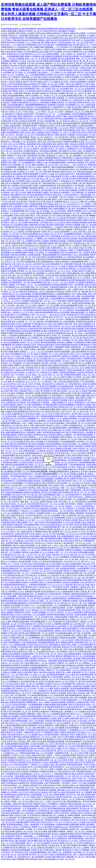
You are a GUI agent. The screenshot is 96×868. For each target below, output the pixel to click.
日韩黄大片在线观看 (77, 137)
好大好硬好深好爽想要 (39, 365)
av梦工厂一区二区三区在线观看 (60, 278)
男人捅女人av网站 (69, 176)
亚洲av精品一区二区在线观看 (43, 70)
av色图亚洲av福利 (65, 804)
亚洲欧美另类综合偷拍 (84, 596)
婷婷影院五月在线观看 (21, 665)
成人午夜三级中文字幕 (69, 541)
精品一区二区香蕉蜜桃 (77, 36)
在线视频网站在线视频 (72, 234)
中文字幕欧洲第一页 (79, 192)
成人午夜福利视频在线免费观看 (53, 220)
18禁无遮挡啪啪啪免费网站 (82, 114)
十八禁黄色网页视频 (59, 774)
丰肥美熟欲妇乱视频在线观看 (27, 296)
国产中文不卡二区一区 (70, 412)
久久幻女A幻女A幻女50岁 (75, 767)
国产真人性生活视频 (49, 430)
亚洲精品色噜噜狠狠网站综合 (65, 811)
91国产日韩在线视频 (25, 596)
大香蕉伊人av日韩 (86, 622)
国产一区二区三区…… (64, 165)
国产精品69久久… (10, 377)
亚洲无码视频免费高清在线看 (66, 345)
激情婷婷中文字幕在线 (55, 292)
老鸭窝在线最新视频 (54, 349)
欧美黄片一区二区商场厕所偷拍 (59, 605)
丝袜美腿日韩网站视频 (22, 326)
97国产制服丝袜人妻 (11, 661)
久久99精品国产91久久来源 (61, 107)
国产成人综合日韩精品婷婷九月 (51, 264)
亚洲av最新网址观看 (69, 96)
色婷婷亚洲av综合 (8, 580)
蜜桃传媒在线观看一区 (79, 312)
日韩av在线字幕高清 (40, 257)
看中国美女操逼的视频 (55, 225)
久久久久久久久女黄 (83, 543)
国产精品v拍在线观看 (35, 195)
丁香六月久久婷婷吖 (66, 197)
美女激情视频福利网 (58, 66)
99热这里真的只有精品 (14, 52)
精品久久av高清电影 (59, 626)
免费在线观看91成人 (74, 801)
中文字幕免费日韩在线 (64, 70)
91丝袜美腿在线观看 (29, 642)
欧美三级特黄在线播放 (35, 783)
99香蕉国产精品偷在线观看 (14, 829)
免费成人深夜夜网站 (30, 206)
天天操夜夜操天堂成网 (82, 342)
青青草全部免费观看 (44, 213)
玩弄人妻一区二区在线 (81, 776)
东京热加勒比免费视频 (48, 151)
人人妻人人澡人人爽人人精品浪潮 (23, 479)
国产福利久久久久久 (74, 714)
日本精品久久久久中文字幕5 (23, 312)
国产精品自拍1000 (50, 841)
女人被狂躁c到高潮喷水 (68, 419)
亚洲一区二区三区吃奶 (12, 188)
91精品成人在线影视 (77, 144)
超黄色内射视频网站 (29, 725)
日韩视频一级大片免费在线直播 (49, 176)
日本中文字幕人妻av (9, 275)
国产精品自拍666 (28, 227)
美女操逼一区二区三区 (25, 135)
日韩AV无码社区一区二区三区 (84, 449)
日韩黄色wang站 (41, 162)
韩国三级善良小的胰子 (50, 181)
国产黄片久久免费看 (83, 363)
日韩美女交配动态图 (76, 98)
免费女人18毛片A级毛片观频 (63, 199)
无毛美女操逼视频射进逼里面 (21, 751)
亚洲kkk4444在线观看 (24, 273)
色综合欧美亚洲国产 (53, 566)
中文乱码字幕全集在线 (33, 515)
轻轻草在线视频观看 (82, 317)
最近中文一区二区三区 (12, 631)
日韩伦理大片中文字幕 (37, 202)
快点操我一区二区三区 (54, 723)
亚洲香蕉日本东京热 (31, 508)
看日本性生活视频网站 (48, 386)
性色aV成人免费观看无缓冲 (34, 723)
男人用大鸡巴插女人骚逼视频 (81, 647)
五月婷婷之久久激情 (47, 174)
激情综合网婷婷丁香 (83, 511)
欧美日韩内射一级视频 (29, 86)
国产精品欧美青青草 (71, 622)
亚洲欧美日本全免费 (43, 199)
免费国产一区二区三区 (75, 831)
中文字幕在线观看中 (52, 442)
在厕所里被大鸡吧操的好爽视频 (48, 259)
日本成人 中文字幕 (51, 269)
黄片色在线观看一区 (26, 377)
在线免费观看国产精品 (15, 132)
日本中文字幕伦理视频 (66, 737)
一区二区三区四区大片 (14, 508)
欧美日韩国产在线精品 (24, 229)
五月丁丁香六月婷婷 (36, 522)
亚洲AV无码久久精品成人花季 (38, 407)
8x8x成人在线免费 (8, 33)
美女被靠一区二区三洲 (34, 333)
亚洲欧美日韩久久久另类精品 (38, 66)
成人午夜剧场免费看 (57, 795)
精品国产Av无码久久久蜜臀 (57, 425)
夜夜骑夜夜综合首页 (82, 301)
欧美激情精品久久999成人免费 (49, 718)
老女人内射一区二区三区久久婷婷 (25, 264)
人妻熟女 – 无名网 (53, 755)
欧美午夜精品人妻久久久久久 (54, 204)
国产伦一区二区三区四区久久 (69, 751)
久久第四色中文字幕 (11, 259)
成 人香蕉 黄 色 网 (15, 246)
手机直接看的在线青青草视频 (16, 668)
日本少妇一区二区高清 (12, 356)
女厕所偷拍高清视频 (47, 409)
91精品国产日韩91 (46, 347)
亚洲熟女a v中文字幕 (77, 725)
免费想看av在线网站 (70, 601)
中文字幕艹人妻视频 (64, 319)
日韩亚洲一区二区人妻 (66, 68)
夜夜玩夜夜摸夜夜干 (9, 820)
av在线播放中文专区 (24, 490)
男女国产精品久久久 (81, 45)
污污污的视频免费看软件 (85, 197)
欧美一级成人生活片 (34, 628)
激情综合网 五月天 (76, 827)
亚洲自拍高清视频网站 (59, 280)
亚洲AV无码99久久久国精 (27, 718)
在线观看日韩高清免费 (35, 236)
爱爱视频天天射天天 (24, 626)
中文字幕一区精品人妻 (19, 449)
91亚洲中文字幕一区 (72, 292)
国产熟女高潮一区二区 (50, 190)
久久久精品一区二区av (38, 675)
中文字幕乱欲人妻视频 (14, 386)
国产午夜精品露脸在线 (71, 273)
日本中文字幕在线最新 (9, 511)
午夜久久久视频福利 (82, 850)
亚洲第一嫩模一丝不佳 (48, 68)
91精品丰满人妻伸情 (87, 146)
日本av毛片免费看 (40, 831)
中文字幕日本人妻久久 (12, 79)
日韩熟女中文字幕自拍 (63, 520)
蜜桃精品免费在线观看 (49, 511)
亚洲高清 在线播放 (72, 77)
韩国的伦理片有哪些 (78, 33)
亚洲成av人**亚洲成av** (17, 158)
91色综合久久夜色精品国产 (64, 543)
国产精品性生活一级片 (35, 781)
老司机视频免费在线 (46, 631)
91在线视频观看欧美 (63, 294)
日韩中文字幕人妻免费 (83, 762)
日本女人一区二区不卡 (12, 301)
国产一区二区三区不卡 (44, 571)
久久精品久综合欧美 (26, 462)
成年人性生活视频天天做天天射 (61, 324)
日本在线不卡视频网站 (15, 393)
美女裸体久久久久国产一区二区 (29, 172)
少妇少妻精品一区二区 (24, 285)
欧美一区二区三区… (45, 589)
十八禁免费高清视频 (81, 250)
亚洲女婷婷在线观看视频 (44, 312)
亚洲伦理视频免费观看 (53, 522)
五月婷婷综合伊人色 (84, 167)
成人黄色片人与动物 (37, 102)
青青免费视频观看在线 (34, 38)
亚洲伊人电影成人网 (82, 592)
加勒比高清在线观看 (40, 490)
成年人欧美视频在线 (79, 209)
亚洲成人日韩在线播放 (31, 536)
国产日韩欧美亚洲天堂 (15, 515)
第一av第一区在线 (71, 248)
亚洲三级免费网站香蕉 (35, 123)
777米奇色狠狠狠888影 (77, 465)
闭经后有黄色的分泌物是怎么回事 (71, 379)
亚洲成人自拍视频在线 (50, 331)
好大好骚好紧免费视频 (28, 670)
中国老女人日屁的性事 (15, 359)
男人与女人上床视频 (81, 848)
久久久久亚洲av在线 (33, 42)
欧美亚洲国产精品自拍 (82, 47)
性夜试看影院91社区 (18, 195)
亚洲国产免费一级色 (85, 758)
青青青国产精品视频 (33, 592)
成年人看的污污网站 (59, 116)
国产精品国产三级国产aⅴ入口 (85, 160)
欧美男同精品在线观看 (77, 280)
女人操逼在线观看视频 (12, 725)
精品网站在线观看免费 (84, 326)
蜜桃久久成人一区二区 (39, 370)
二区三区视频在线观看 (42, 285)
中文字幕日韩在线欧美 (32, 363)
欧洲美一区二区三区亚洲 (15, 68)
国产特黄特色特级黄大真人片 (15, 236)
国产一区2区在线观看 (49, 638)
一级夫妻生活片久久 (25, 518)
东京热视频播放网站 (13, 331)
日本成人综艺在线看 (41, 389)
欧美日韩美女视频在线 (57, 370)
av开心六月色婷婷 (8, 305)
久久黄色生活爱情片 (54, 273)
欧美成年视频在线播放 (42, 109)
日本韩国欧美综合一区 (37, 130)
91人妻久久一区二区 (64, 156)
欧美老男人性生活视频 (24, 278)
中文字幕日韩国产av (56, 395)
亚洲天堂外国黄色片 (56, 77)
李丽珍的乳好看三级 (20, 804)
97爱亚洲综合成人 (80, 229)
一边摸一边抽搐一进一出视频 (71, 54)
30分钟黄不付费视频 (71, 52)
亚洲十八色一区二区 (33, 59)
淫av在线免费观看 (21, 748)
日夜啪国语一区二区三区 (74, 112)
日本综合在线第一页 (83, 135)
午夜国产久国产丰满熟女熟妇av (55, 49)
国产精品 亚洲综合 (79, 529)
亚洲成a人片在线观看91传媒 (32, 582)
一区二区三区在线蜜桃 (45, 352)
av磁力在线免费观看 (76, 116)
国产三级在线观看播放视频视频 (26, 289)
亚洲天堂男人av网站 (69, 645)
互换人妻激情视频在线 (66, 536)
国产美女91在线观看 (51, 38)
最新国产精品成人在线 (49, 502)
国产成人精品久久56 (39, 580)
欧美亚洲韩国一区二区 (75, 423)
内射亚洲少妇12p (88, 292)
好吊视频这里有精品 (16, 38)
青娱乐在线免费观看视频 (35, 566)
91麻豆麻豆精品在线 (21, 40)
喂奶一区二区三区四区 (46, 633)
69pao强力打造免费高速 (12, 239)
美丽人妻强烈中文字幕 (70, 63)
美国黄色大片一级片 (52, 568)
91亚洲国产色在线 (36, 658)
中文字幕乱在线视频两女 (33, 405)
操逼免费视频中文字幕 (46, 559)
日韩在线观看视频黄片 (15, 105)
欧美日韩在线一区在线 (42, 275)
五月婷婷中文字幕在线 (29, 183)
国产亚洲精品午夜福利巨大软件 (24, 345)
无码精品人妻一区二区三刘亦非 (15, 488)
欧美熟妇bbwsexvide (61, 827)
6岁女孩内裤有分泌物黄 (32, 310)
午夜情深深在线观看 (58, 702)
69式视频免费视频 (50, 158)
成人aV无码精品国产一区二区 (81, 624)
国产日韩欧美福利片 (30, 45)
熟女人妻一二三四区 (43, 801)
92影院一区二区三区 (11, 213)
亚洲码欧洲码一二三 (74, 700)
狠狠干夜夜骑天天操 (28, 587)
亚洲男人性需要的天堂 (83, 246)
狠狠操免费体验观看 (69, 259)
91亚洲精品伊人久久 (11, 753)
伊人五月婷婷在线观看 (85, 534)
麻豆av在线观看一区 (60, 98)
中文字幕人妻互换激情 (36, 63)
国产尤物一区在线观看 (18, 63)
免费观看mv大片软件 (18, 61)
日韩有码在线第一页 (85, 811)
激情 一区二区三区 (77, 89)
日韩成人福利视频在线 (45, 139)
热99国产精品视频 (51, 735)
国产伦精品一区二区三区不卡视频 (51, 84)
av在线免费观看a (83, 568)
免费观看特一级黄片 (34, 432)
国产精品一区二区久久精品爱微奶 (70, 612)
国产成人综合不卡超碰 (85, 661)
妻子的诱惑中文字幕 (48, 391)
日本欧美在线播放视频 (14, 492)
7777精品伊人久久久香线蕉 (29, 511)
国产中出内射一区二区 (34, 211)
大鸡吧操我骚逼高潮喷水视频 (18, 56)
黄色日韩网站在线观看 (65, 642)
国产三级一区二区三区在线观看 (70, 527)
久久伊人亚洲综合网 (68, 72)
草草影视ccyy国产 (32, 68)
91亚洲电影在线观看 (29, 126)
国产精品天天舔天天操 (53, 195)
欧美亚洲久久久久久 (50, 716)
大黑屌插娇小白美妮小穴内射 (49, 126)
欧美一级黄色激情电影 (28, 661)
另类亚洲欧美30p (75, 384)
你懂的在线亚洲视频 (18, 255)
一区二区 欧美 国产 (61, 137)
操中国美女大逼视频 (18, 548)
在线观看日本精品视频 (30, 301)
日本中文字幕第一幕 (36, 384)
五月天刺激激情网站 (58, 518)
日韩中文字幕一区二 (79, 778)
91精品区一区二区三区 (77, 748)
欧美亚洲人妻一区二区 (48, 246)
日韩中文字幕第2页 (28, 513)
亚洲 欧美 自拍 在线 (13, 769)
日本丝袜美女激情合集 (9, 89)
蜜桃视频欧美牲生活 (18, 432)
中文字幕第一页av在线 (81, 377)
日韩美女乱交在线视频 (14, 527)
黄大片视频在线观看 (28, 139)
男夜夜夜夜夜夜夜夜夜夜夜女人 (16, 585)
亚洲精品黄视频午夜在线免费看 (55, 705)
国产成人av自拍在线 (85, 515)
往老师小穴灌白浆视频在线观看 (15, 721)
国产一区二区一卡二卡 (48, 301)
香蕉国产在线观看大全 (82, 227)
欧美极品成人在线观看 (48, 508)
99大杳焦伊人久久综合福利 (34, 340)
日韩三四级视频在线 (9, 149)
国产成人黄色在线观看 (68, 190)
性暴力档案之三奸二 (13, 550)
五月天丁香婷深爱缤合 (52, 645)
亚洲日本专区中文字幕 (12, 771)
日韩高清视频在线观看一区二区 (19, 610)
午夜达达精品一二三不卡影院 (48, 72)
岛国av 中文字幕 (62, 179)
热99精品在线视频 (50, 405)
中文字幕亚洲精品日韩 (57, 580)
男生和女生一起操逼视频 (18, 36)
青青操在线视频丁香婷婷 (13, 405)
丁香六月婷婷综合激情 (57, 665)
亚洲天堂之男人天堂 (68, 172)
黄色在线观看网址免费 (70, 86)
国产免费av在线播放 (83, 266)
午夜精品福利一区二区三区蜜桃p (77, 75)
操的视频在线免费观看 (56, 742)
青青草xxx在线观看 (14, 206)
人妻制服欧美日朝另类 (32, 430)
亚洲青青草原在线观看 (84, 322)
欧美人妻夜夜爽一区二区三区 (73, 857)
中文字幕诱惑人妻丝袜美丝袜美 (37, 730)
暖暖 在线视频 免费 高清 (55, 102)
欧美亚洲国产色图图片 (40, 192)
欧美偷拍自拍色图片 (68, 568)
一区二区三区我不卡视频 (62, 377)
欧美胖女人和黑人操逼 (37, 488)
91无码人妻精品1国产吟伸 (35, 755)
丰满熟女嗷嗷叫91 (61, 725)
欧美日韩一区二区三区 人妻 (64, 326)
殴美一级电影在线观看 (34, 204)
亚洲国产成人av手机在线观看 (52, 677)
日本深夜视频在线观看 (24, 481)
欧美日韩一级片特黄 (49, 363)
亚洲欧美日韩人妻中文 (70, 61)
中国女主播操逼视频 (76, 649)
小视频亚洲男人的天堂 (85, 638)
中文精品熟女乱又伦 (69, 91)
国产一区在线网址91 (84, 829)
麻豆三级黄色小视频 (61, 144)
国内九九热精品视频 (32, 746)
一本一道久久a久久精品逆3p (12, 347)
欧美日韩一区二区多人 (75, 333)
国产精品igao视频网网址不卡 (29, 419)
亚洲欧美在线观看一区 (60, 608)
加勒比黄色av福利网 (43, 98)
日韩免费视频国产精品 (64, 45)
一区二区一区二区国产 (55, 112)
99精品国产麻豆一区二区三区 (57, 128)
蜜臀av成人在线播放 (65, 229)
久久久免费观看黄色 (80, 499)
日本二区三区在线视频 (55, 728)
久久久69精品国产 (10, 818)
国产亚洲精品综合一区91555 (35, 292)
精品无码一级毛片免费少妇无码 (44, 686)
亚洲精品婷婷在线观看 (66, 661)
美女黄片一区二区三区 (52, 96)
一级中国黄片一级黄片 (69, 783)
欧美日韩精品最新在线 (87, 239)
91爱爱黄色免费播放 (70, 142)
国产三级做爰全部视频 (49, 820)
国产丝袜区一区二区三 (43, 596)
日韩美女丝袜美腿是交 (70, 628)
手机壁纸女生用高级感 (17, 762)
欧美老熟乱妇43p (17, 446)
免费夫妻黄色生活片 (27, 543)
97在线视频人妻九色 (33, 368)
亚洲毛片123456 (18, 755)
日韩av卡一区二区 (12, 262)
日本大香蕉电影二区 (64, 100)
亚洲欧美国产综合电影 (37, 225)
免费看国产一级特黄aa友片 (81, 587)
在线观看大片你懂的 (84, 405)
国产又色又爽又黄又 (47, 45)
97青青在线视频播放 (49, 255)
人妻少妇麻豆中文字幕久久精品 (70, 151)
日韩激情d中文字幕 (45, 691)
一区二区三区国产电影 (84, 42)
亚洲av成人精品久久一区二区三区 (76, 121)
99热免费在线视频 (52, 322)
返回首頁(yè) (49, 481)
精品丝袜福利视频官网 (72, 123)
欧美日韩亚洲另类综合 (71, 382)
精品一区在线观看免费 (37, 335)
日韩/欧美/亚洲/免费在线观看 (64, 691)
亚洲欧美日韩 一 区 (78, 347)
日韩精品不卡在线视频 (21, 77)
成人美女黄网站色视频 (85, 169)
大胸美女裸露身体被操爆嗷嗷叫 (24, 160)
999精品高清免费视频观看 (20, 850)
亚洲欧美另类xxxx (40, 700)
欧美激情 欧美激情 (33, 232)
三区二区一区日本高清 (14, 151)
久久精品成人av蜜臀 (65, 250)
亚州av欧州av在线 (21, 601)
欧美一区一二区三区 (25, 555)
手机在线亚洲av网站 (74, 359)
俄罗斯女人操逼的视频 (27, 144)
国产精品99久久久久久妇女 (68, 841)
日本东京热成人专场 (56, 146)
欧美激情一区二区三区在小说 (28, 271)
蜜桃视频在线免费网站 (14, 100)
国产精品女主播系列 (76, 774)
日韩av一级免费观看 (76, 285)
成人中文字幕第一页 (25, 275)
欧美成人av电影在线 (44, 308)
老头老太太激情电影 (23, 324)
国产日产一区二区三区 (65, 317)
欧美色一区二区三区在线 (30, 342)
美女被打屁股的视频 (18, 123)
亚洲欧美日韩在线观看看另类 (17, 412)
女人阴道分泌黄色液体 (70, 718)
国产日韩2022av (21, 329)
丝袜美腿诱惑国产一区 (17, 282)
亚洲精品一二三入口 (27, 352)
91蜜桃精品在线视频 (79, 222)
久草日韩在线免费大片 (73, 495)
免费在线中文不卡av (75, 149)
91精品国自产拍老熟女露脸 (75, 395)
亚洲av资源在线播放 (44, 144)
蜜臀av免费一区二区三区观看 (33, 299)
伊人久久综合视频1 (64, 686)
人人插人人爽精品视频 (71, 349)
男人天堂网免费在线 (87, 541)
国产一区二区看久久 (35, 49)
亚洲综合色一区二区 (84, 684)
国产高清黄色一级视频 (74, 504)
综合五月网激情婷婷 (46, 725)
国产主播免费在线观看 (85, 675)
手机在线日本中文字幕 (75, 315)
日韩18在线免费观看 (80, 430)
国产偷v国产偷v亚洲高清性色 (22, 474)
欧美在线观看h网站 (74, 66)
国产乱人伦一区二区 (82, 492)
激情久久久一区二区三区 (31, 550)
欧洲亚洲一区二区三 (71, 723)
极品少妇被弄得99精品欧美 (59, 365)
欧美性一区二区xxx (25, 149)
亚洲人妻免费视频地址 (45, 262)
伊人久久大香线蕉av (47, 552)
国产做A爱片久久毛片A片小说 (22, 608)
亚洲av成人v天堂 (89, 564)
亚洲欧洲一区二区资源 (65, 663)
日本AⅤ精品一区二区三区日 (83, 852)
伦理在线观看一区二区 (26, 199)
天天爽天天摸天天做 (78, 132)
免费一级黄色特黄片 (38, 425)
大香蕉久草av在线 (26, 649)
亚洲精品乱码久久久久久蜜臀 (84, 818)
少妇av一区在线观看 (36, 721)
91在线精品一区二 (22, 75)
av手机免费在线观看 (74, 460)
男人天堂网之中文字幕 (42, 624)
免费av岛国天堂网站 (85, 439)
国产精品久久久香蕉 (27, 98)
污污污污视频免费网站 (64, 139)
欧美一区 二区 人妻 (55, 375)
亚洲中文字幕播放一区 (34, 96)
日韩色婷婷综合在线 (20, 698)
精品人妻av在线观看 (58, 765)
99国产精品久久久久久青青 (42, 326)
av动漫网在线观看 (33, 255)
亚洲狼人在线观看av (15, 469)
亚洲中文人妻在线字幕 (41, 149)
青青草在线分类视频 (43, 33)
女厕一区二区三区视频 (39, 146)
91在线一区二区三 (8, 75)
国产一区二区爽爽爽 (13, 552)
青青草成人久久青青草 (14, 732)
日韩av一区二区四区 (43, 89)
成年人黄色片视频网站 (82, 324)
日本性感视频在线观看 (52, 338)
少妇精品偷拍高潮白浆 (47, 186)
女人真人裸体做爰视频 (76, 626)
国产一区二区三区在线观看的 (45, 229)
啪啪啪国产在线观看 (56, 105)
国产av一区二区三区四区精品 (84, 481)
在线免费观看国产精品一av (81, 262)
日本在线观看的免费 (65, 386)
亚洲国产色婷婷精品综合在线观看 (43, 790)
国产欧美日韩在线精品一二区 (23, 571)
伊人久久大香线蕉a (18, 232)
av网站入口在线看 (71, 146)
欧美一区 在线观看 (37, 594)
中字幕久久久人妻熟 (45, 688)
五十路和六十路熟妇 (66, 266)
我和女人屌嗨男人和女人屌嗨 (69, 296)
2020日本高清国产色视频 (28, 186)
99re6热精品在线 (11, 361)
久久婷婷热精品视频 (72, 485)
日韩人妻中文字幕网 (69, 432)
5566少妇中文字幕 (19, 495)
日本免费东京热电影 (85, 190)
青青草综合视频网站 (53, 781)
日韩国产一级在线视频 (42, 649)
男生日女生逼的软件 (23, 455)
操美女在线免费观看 (27, 89)
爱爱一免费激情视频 (20, 269)
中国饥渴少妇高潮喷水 (78, 365)
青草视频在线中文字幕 (64, 160)
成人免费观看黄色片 (31, 100)
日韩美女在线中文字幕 (15, 190)
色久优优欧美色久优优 (73, 252)
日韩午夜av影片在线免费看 (26, 176)
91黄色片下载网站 (17, 220)
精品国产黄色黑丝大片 (65, 850)
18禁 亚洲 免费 (23, 855)
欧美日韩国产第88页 (66, 446)
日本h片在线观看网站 (12, 342)
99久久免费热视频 (85, 91)
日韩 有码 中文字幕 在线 (75, 795)
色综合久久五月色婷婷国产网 (78, 518)
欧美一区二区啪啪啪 (25, 241)
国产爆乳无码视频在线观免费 (63, 275)
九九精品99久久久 (33, 372)
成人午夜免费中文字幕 (82, 469)
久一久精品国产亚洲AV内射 (62, 227)
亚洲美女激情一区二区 (37, 36)
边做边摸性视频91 (75, 49)
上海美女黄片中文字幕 (81, 100)
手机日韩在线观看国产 (74, 742)
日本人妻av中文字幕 (35, 61)
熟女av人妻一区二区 (35, 119)
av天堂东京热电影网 (15, 84)
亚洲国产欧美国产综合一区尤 (81, 479)
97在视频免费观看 (17, 211)
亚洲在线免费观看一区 (74, 728)
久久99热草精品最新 (85, 645)
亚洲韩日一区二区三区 (43, 377)
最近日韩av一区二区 (63, 559)
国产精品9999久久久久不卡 (32, 54)
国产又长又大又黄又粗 (12, 308)
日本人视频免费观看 (27, 451)
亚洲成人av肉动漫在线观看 (21, 562)
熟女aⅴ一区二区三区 (23, 693)
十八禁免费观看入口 (74, 730)
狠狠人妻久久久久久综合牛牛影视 (57, 222)
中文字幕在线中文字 (64, 47)
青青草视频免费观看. (15, 825)
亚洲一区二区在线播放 (60, 89)
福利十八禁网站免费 (33, 220)
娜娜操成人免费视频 (58, 730)
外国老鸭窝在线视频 (46, 243)
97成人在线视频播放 (51, 437)
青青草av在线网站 (30, 589)
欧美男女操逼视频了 (58, 423)
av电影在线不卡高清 (67, 735)
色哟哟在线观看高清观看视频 (52, 416)
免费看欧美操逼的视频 (21, 622)
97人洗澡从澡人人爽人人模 (40, 169)
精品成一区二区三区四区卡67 (42, 137)
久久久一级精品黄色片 (22, 70)
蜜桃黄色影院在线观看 (52, 61)
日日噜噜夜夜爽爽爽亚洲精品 (43, 294)
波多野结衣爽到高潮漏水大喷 (83, 303)
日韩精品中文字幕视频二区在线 (73, 356)
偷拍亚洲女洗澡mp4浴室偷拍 (45, 435)
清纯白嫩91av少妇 (19, 142)
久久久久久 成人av (64, 271)
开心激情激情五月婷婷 (50, 732)
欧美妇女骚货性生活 (49, 592)
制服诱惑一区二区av (53, 63)
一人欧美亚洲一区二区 (50, 578)
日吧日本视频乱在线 (34, 841)
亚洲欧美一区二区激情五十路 (31, 338)
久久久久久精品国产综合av (83, 670)
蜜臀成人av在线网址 (64, 435)
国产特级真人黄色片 (49, 42)
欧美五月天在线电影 (53, 668)
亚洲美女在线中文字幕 (24, 82)
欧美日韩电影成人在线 (34, 859)
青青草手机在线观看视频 (15, 465)
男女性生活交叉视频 (49, 492)
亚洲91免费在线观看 (69, 126)
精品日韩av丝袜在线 (47, 672)
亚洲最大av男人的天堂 (55, 75)
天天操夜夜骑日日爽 (42, 135)
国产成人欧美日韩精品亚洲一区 (65, 308)
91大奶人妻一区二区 (76, 287)
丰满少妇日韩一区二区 (68, 331)
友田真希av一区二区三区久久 (21, 389)
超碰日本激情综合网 (65, 492)
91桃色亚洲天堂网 (51, 119)
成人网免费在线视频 (20, 252)
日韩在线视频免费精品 (15, 96)
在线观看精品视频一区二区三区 (80, 836)
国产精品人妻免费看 (13, 179)
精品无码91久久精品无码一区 (56, 384)
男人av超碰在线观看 (65, 592)
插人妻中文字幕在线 (18, 66)
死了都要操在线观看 (78, 571)
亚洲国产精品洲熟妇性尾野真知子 (18, 656)
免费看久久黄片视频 (9, 162)
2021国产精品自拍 (85, 361)
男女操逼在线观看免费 (66, 610)
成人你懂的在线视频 (51, 54)
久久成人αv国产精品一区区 (81, 232)
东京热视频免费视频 (38, 75)
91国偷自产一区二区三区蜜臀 (48, 305)
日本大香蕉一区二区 (66, 502)
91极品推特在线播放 (85, 172)
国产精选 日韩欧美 (12, 86)
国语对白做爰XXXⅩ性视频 (66, 409)
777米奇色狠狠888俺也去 (18, 476)
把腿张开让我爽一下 (67, 716)
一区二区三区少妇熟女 (26, 801)
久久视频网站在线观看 (60, 624)
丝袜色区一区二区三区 (50, 679)
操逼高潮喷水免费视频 (57, 831)
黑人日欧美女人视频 (16, 502)
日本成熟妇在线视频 (71, 573)
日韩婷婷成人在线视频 (75, 162)
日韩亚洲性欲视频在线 (58, 287)
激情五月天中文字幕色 (65, 525)
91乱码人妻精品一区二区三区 (27, 248)
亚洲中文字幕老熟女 (62, 813)
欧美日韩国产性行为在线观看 (51, 52)
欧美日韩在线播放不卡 (66, 186)
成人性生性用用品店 (34, 603)
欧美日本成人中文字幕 (84, 389)
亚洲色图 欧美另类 (86, 38)
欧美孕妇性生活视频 (69, 183)
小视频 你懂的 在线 (19, 119)
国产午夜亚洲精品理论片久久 (50, 183)
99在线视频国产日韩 (56, 252)
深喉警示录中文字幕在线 (16, 402)
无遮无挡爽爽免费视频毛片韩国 (28, 619)
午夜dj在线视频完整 (42, 107)
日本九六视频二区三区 (50, 709)
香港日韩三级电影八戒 (63, 243)
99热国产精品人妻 (79, 520)
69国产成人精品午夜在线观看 (57, 40)
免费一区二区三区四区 (70, 668)
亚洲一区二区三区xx (9, 241)
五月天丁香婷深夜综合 (53, 236)
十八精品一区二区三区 (32, 317)
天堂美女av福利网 (58, 843)
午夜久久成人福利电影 (82, 70)
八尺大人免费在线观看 (66, 363)
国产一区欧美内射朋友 (40, 400)
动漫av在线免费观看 (30, 156)
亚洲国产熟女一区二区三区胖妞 (80, 617)
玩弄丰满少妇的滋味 (70, 239)
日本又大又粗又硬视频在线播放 (69, 654)
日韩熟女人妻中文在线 (63, 631)
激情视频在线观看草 (31, 347)
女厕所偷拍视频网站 (15, 499)
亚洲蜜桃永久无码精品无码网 (78, 702)
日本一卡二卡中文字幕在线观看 (13, 843)
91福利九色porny (47, 232)
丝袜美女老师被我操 (25, 218)
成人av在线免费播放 (82, 255)
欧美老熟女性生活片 (67, 679)
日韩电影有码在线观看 (67, 638)
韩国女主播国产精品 (25, 116)
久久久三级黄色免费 (56, 695)
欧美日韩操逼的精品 (55, 562)
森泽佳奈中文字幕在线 (15, 42)
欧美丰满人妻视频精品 (27, 361)
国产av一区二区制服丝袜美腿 (15, 645)
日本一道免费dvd (70, 416)
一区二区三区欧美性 (66, 310)
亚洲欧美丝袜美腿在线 (39, 665)
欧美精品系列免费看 (53, 707)
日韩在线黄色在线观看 (12, 107)
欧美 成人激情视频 (12, 183)
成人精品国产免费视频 (81, 107)
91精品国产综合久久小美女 (29, 391)
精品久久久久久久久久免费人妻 (75, 202)
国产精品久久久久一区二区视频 (34, 605)
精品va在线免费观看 (66, 119)
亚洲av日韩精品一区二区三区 (71, 437)
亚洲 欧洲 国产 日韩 (11, 98)
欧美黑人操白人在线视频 (34, 132)
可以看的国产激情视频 (84, 282)
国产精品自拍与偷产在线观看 (72, 329)
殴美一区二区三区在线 (57, 218)
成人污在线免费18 (19, 181)
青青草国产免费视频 (49, 59)
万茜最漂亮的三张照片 (71, 538)
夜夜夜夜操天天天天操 (52, 329)
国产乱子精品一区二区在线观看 (24, 72)
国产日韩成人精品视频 (61, 216)
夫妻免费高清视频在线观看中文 (47, 640)
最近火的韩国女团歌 (74, 564)
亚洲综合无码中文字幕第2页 (81, 813)
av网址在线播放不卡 (27, 259)
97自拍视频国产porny (73, 105)
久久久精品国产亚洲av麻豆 (84, 508)
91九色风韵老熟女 (21, 47)
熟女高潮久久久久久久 (28, 691)
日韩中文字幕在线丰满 (77, 705)
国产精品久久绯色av (15, 615)
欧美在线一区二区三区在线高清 (44, 610)
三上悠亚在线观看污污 (71, 195)
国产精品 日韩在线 (36, 269)
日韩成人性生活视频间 (50, 439)
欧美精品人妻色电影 (47, 289)
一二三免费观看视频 (41, 836)
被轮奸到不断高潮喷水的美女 (71, 709)
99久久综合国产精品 (15, 485)
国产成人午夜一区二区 (19, 384)
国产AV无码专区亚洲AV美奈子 (63, 169)
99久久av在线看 (18, 453)
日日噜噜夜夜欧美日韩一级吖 (28, 416)
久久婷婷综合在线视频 (42, 116)
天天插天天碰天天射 (43, 608)
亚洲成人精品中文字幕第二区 (83, 271)
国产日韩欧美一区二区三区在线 (24, 688)
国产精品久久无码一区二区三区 (55, 497)
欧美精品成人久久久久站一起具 (72, 368)
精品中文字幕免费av (37, 40)
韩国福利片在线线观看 (53, 56)
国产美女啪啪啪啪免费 (31, 635)
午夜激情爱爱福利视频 (85, 691)
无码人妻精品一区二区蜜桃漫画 (59, 852)
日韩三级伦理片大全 (44, 216)
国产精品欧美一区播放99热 (15, 739)
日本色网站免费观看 (48, 746)
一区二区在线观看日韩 (26, 162)
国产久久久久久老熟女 (82, 278)
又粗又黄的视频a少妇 (51, 859)
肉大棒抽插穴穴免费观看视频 (50, 86)
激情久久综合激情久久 (82, 139)
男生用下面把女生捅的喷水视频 (21, 700)
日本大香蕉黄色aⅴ (41, 218)
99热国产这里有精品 (77, 128)
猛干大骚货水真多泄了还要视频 (63, 135)
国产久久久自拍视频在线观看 (54, 714)
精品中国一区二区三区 (79, 555)
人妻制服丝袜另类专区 (12, 227)
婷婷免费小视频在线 (18, 407)
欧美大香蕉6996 (27, 107)
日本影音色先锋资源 (74, 257)
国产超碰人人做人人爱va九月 (60, 303)
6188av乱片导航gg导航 (45, 153)
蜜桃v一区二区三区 (83, 59)
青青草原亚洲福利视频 (42, 647)
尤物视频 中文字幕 (24, 167)
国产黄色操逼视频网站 (48, 296)
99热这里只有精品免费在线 (37, 548)
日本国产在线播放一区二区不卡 (57, 132)
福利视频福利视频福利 (46, 642)
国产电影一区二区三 (21, 573)
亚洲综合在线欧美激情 (46, 345)
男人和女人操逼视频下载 (84, 275)
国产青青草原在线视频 (48, 250)
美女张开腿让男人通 (11, 338)
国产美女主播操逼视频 (66, 59)
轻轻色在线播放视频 (29, 79)
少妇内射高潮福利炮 (59, 598)
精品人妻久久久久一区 (32, 527)
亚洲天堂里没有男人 (53, 412)
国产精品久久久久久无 (72, 236)
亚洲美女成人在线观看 (84, 799)
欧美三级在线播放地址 (24, 774)
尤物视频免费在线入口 (80, 109)
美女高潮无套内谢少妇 (29, 682)
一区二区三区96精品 (67, 282)
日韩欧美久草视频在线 (30, 771)
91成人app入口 (52, 266)
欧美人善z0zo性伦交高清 (69, 38)
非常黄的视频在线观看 (46, 79)
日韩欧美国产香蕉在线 (22, 93)
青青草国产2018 (36, 785)
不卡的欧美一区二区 (23, 375)
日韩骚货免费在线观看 (72, 375)
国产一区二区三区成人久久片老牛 (73, 532)
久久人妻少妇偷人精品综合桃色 (13, 566)
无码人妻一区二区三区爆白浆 (12, 541)
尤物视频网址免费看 (62, 347)
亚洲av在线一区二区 (23, 580)
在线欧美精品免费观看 (44, 813)
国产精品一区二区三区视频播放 (57, 557)
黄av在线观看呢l (39, 273)
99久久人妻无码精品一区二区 (20, 520)
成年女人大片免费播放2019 (21, 315)
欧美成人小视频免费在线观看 (63, 834)
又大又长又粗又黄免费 (72, 522)
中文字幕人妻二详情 (34, 495)
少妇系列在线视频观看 (77, 82)
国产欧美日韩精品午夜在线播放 (75, 845)
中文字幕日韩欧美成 (31, 52)
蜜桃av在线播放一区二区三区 (43, 165)
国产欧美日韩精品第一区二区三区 (23, 848)
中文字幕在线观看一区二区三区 (35, 808)
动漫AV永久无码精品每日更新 (80, 652)
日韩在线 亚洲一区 (48, 317)
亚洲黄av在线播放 (77, 474)
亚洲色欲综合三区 (14, 54)
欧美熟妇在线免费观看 (56, 675)
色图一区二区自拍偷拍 (37, 652)
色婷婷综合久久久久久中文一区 (28, 382)
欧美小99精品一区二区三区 (45, 319)
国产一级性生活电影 (83, 68)
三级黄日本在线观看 (74, 370)
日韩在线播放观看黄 (82, 310)
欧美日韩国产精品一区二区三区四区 (35, 287)
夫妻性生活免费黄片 (62, 262)
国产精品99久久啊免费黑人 (60, 192)
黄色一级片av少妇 (11, 144)
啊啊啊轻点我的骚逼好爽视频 (33, 188)
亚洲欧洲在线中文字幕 (87, 345)
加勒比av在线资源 (30, 84)
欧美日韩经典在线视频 (24, 109)
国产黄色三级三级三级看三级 (82, 585)
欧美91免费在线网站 (11, 352)
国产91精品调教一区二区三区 (20, 165)
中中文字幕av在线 (66, 762)
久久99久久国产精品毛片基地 (63, 354)
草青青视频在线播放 (84, 771)
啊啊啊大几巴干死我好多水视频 (49, 239)
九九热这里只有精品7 (85, 269)
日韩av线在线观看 (21, 765)
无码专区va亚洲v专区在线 (24, 319)
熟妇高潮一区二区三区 (62, 529)
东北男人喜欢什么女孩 (80, 414)
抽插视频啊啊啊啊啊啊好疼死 (36, 105)
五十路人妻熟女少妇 (43, 545)
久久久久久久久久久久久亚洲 (58, 585)
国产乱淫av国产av (76, 40)
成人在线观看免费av (83, 119)
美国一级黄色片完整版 (14, 679)
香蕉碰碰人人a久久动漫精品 (75, 712)
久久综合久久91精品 (36, 601)
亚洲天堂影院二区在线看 (25, 33)
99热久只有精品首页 (69, 515)
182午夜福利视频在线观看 (83, 435)
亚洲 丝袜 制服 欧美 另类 (13, 340)
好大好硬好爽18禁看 (54, 130)
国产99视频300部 (13, 139)
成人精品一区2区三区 (80, 559)
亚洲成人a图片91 (36, 797)
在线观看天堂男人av (65, 246)
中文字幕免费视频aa (48, 825)
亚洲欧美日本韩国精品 (32, 492)
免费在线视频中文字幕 (62, 209)
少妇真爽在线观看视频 (21, 594)
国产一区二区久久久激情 (55, 504)
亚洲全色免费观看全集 (84, 834)
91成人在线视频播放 (18, 707)
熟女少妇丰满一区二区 (22, 257)
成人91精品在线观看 (13, 582)
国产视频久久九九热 (31, 409)
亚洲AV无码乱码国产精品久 (25, 216)
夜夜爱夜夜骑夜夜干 (16, 204)
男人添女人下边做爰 (78, 822)
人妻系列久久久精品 (40, 656)
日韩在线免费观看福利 (28, 559)
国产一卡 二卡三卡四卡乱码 (42, 520)
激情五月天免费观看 (54, 202)
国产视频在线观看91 (16, 497)
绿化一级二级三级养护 (86, 578)
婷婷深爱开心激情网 (33, 393)
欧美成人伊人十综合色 (44, 543)
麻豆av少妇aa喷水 (33, 181)
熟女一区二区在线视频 (45, 753)
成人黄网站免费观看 (72, 815)
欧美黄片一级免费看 (85, 432)
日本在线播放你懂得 (31, 250)
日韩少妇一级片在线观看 (86, 72)
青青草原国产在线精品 (50, 393)
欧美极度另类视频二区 (57, 257)
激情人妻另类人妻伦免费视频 (28, 379)
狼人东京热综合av (80, 165)
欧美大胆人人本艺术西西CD (57, 652)
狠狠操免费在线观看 (87, 785)
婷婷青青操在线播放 (23, 686)
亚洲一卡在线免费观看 (53, 299)
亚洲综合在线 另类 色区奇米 (19, 428)
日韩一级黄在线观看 (22, 137)
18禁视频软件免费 (43, 513)
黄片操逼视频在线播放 (57, 162)
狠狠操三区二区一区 (47, 114)
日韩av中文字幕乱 (86, 248)
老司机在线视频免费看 (69, 305)
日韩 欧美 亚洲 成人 (87, 841)
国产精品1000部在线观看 (79, 179)
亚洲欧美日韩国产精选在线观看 (49, 361)
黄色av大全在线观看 (62, 312)
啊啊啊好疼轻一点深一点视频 (66, 289)
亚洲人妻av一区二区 (51, 282)
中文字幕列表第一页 (21, 695)
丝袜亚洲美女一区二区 (63, 776)
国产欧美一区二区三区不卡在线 (41, 855)
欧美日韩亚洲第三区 (48, 271)
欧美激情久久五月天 (16, 592)
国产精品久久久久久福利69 (67, 79)
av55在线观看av (65, 820)
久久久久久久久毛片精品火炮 (19, 767)
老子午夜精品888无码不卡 (65, 174)
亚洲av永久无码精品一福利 (39, 748)
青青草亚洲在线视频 (74, 220)
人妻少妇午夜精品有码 (87, 183)
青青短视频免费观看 (84, 174)
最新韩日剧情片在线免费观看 (53, 550)
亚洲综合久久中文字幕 (30, 179)
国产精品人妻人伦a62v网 (61, 109)
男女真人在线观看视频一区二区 (50, 121)
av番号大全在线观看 (76, 400)
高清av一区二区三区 (40, 375)
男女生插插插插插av (18, 49)
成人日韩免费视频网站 (64, 788)
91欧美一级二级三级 (86, 289)
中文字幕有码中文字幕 (20, 852)
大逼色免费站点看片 (32, 663)
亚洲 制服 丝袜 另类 (63, 206)
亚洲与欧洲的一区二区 (24, 598)
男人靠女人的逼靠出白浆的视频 (24, 121)
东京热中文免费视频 (16, 59)
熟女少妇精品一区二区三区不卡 (51, 234)
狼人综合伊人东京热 (58, 315)
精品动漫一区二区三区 (70, 338)
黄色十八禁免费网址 (50, 804)
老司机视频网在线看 (57, 490)
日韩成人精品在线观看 (12, 126)
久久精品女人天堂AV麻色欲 (57, 36)
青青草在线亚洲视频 (30, 174)
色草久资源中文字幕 (56, 485)
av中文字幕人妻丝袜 (11, 684)
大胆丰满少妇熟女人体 (66, 42)
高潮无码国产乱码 (29, 308)
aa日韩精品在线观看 (85, 126)
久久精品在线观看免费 (24, 467)
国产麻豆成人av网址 (34, 142)
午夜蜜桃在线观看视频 (37, 585)
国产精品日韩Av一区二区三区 (73, 188)
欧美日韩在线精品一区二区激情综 (76, 444)
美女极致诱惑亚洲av (31, 151)
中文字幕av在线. (26, 564)
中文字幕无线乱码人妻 (44, 811)
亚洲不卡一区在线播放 (24, 836)
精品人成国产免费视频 (15, 859)
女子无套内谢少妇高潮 (39, 77)
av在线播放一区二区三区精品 (72, 340)
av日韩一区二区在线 (27, 213)
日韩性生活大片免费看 (52, 91)
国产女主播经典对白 (72, 472)
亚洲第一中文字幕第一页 (38, 252)
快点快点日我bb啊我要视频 (18, 658)
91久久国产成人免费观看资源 (54, 333)
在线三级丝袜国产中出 (37, 449)
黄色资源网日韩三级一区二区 (21, 354)
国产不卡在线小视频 (23, 192)
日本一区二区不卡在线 (42, 555)
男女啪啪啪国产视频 (15, 409)
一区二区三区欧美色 (13, 153)
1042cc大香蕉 (70, 675)
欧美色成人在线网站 (58, 93)
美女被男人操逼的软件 (40, 93)
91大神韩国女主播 (37, 56)
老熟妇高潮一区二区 (80, 672)
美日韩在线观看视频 (43, 227)
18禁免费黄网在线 (17, 506)
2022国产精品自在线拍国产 (11, 808)
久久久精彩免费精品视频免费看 (35, 485)
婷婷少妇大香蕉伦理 (52, 356)
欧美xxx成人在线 (69, 721)
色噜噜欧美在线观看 (46, 206)
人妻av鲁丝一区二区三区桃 (26, 305)
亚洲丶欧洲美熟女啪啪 (12, 299)
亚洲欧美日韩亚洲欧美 (68, 732)
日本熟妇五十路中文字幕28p (14, 372)
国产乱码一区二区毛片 (75, 93)
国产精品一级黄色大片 (46, 670)
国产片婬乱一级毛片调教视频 (23, 811)
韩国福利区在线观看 (58, 241)
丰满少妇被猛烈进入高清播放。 (39, 402)
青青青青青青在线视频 (52, 432)
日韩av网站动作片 (24, 857)
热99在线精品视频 (28, 153)
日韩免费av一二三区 (35, 437)
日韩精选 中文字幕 (14, 156)
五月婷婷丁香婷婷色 (15, 709)
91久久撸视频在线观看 (32, 499)
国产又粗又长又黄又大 (80, 820)
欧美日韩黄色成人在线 (85, 679)
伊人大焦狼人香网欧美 (41, 167)
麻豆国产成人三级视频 (9, 186)
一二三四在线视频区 (63, 114)
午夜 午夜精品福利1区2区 (45, 788)
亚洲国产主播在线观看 (20, 102)
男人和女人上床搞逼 (70, 361)
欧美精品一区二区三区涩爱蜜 (54, 211)
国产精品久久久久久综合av (24, 209)
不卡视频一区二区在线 (34, 829)
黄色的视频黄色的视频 (53, 538)
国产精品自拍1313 (29, 239)
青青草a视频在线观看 (86, 552)
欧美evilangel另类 (38, 128)
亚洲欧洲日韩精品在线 (9, 568)
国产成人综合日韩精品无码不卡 (62, 389)
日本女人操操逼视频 (51, 762)
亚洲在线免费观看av (54, 444)
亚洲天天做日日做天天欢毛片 (41, 822)
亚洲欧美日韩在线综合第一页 (64, 213)
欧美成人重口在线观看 (51, 532)
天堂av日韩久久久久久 (75, 204)
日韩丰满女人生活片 (41, 423)
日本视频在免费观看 (54, 573)
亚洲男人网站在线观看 (19, 522)
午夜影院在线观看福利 (67, 372)
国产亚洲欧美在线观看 (44, 529)
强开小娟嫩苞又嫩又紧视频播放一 (42, 47)
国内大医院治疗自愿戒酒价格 (16, 444)
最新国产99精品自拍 (15, 525)
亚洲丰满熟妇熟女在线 (72, 130)
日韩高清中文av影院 (86, 79)
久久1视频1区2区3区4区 (59, 82)
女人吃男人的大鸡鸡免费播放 (12, 483)
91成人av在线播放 (40, 278)
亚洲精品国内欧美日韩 (76, 739)
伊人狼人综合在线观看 (32, 679)
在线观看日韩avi (66, 818)
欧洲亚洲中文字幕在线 (60, 33)
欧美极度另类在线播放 (15, 333)
